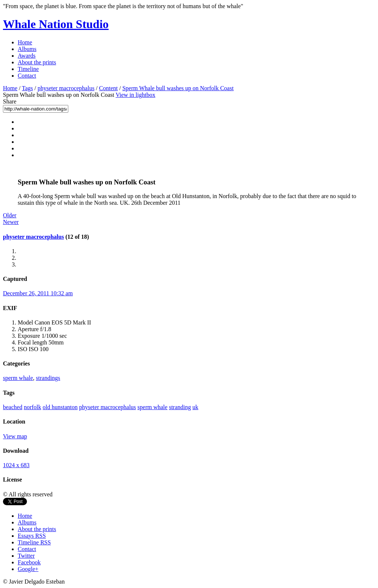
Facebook (29, 562)
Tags (27, 88)
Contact (27, 76)
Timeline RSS (34, 542)
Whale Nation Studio (56, 24)
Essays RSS (32, 536)
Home (25, 42)
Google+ (28, 569)
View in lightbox (135, 95)
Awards (27, 56)
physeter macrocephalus (66, 88)
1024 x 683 (16, 465)
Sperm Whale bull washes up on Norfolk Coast (178, 88)
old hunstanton (60, 407)
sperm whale (18, 378)
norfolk (32, 407)
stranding (180, 407)
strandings (48, 378)
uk (195, 407)
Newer (11, 222)
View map (15, 436)
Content (108, 88)
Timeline (28, 69)
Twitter (26, 556)
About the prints (37, 62)
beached (13, 407)
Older (10, 215)
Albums (27, 49)
